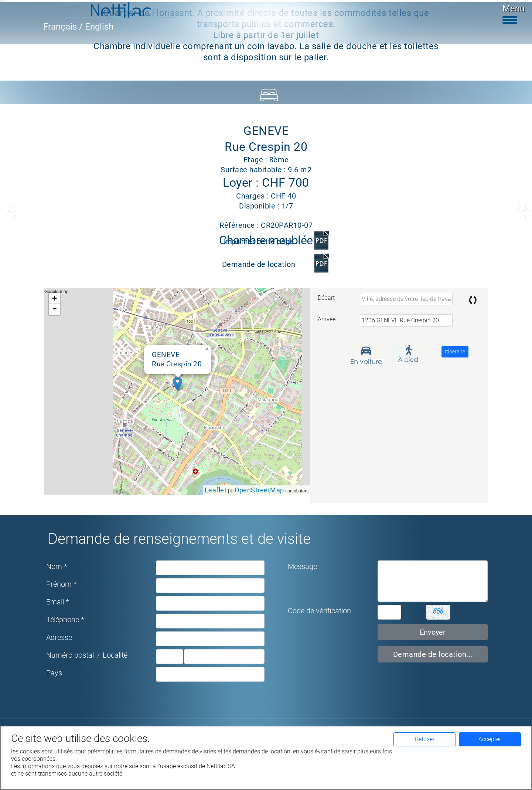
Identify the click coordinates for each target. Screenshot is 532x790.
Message (302, 566)
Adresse (59, 637)
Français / (64, 27)
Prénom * (61, 584)
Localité (115, 655)
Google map (176, 391)
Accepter (490, 739)
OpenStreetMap (259, 490)
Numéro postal (70, 655)
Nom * (57, 566)
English (99, 27)
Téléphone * (65, 620)
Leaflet (216, 490)
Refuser (425, 739)
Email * (57, 602)
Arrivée (327, 319)
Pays (54, 673)
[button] (178, 384)
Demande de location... (433, 654)
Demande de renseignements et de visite (179, 539)
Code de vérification (319, 611)
